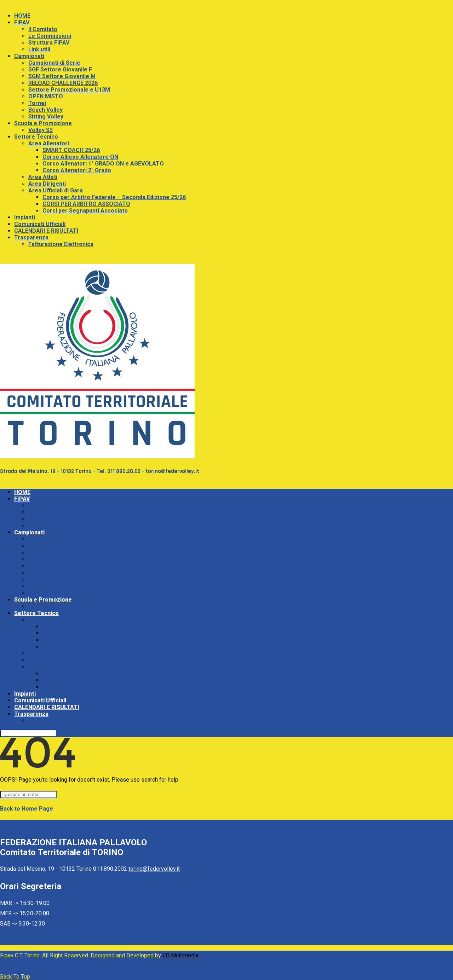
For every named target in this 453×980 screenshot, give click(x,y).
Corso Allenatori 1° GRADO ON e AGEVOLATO (103, 164)
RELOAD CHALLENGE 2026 (63, 83)
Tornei (37, 103)
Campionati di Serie (54, 63)
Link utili (39, 49)
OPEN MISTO (46, 96)
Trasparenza (31, 237)
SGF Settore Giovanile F (60, 69)
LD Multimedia (180, 955)
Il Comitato (43, 29)
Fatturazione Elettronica (61, 244)
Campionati (29, 56)
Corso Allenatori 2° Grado (77, 170)
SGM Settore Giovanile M (62, 76)
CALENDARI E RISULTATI (46, 231)
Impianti (25, 217)
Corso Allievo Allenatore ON (80, 157)
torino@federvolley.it (154, 869)
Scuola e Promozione (43, 123)
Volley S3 (41, 130)
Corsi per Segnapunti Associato (85, 211)
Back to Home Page (27, 809)
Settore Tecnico (36, 137)
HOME (22, 16)
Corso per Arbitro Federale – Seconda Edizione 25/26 (114, 197)
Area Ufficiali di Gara (56, 190)
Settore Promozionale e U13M (69, 90)
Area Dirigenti (47, 184)
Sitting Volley (46, 117)
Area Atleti (43, 177)
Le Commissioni (50, 36)
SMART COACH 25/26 (71, 150)
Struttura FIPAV (49, 43)
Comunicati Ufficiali (40, 224)
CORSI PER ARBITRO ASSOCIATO (86, 204)
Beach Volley (45, 110)
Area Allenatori (49, 143)
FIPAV (22, 22)
